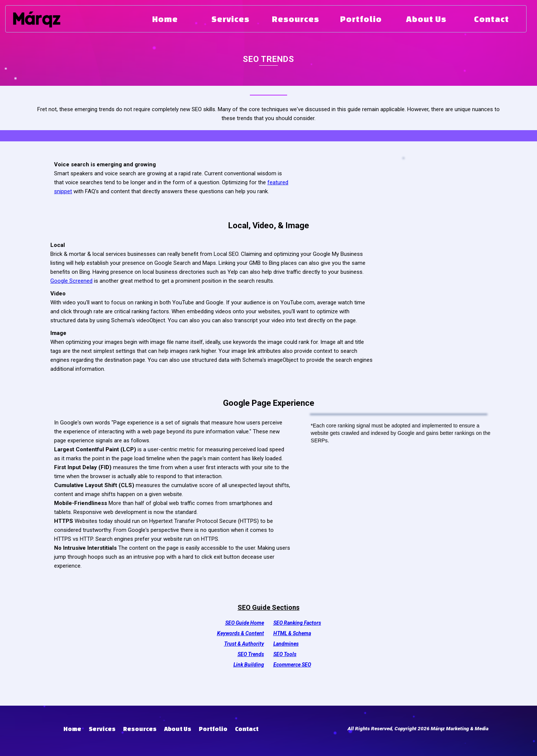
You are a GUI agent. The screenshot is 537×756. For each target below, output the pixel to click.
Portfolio (213, 729)
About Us (178, 729)
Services (102, 729)
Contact (247, 729)
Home (72, 729)
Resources (140, 729)
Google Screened (71, 281)
